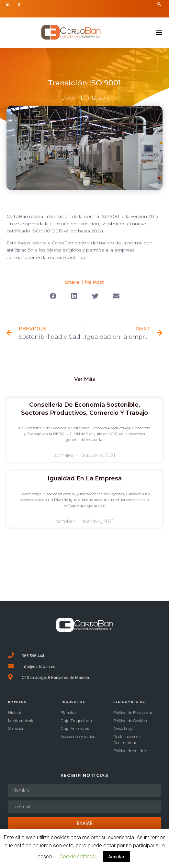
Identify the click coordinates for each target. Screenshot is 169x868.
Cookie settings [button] (77, 857)
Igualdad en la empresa (85, 478)
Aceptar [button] (116, 857)
